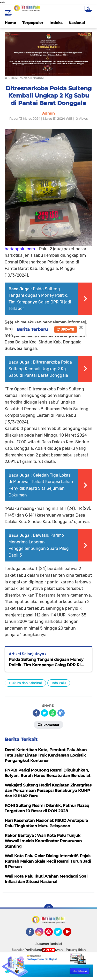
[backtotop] (49, 909)
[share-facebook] (36, 713)
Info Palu (59, 683)
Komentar (48, 725)
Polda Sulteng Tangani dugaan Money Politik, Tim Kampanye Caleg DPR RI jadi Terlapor (46, 662)
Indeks (56, 23)
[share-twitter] (44, 713)
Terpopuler (33, 23)
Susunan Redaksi (49, 944)
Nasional (77, 23)
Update (66, 329)
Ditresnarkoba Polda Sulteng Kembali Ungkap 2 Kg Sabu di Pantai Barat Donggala (40, 369)
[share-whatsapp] (53, 713)
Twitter (60, 934)
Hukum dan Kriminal (25, 683)
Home (10, 23)
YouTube (71, 934)
